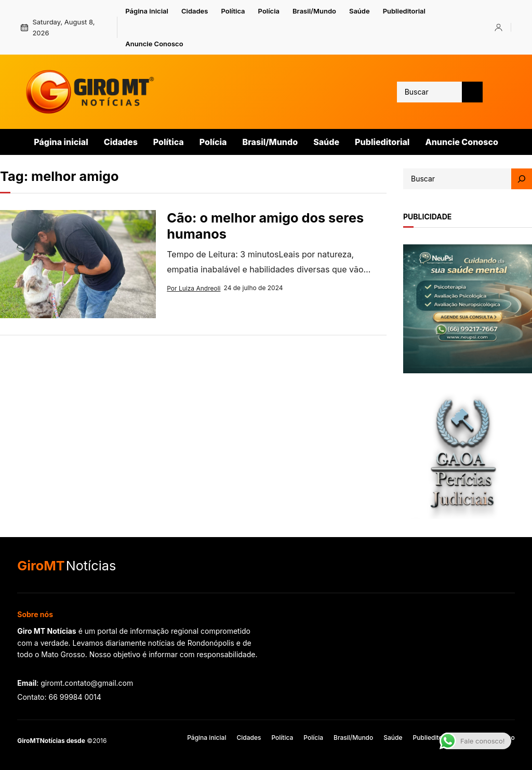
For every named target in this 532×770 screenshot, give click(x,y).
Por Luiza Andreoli (194, 288)
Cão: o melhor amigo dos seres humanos (265, 226)
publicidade (427, 217)
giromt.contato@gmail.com (87, 683)
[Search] (522, 179)
